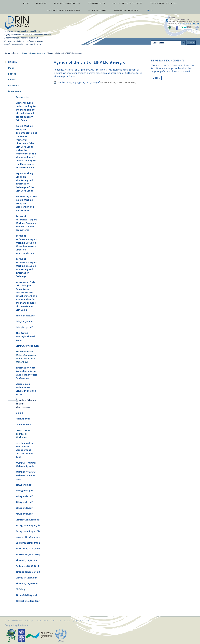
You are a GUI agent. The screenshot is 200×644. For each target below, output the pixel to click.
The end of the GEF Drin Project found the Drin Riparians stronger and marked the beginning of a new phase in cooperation (173, 68)
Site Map (29, 621)
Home (25, 53)
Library (32, 53)
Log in (191, 43)
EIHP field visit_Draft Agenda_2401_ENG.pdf (77, 82)
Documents (41, 53)
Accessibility (42, 621)
